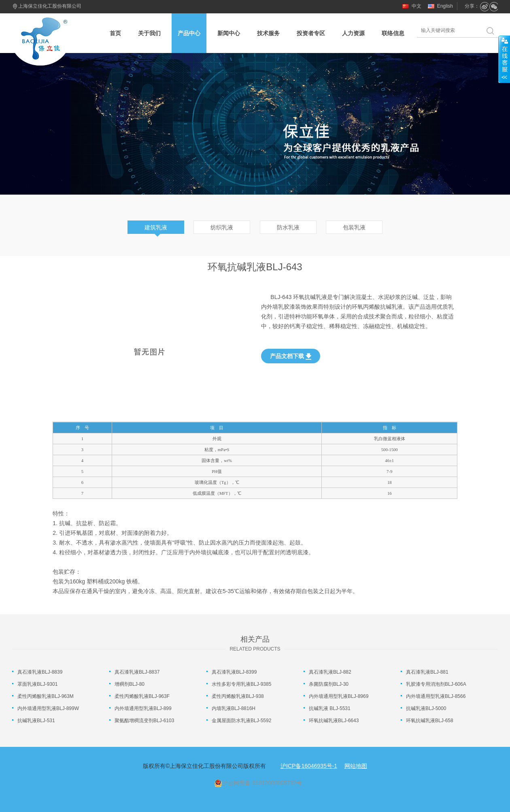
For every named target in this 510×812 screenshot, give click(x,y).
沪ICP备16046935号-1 (309, 766)
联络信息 (393, 33)
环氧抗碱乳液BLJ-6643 (334, 721)
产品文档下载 (291, 356)
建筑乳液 (156, 227)
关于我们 (149, 33)
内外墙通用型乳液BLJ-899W (48, 708)
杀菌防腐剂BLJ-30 (329, 684)
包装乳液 (354, 227)
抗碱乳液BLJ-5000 (426, 708)
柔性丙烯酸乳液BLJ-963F (142, 696)
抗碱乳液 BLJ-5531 (330, 708)
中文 (416, 6)
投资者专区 (311, 33)
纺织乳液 (222, 227)
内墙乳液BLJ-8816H (234, 708)
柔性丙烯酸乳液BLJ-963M (46, 696)
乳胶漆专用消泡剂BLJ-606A (436, 684)
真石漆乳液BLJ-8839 (40, 672)
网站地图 (356, 766)
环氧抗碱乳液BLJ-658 (430, 721)
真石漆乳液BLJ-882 (330, 672)
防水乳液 (288, 227)
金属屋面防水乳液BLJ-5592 (241, 721)
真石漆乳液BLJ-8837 (137, 672)
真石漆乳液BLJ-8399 (234, 672)
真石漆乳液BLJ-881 (427, 672)
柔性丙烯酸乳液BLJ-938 (238, 696)
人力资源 (353, 33)
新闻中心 (229, 33)
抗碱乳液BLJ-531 (36, 721)
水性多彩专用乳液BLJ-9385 (241, 684)
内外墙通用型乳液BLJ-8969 (339, 696)
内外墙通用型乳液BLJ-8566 (436, 696)
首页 (115, 33)
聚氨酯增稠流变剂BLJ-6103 (144, 721)
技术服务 (268, 33)
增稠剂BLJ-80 (130, 684)
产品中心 (189, 33)
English (445, 6)
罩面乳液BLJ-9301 (37, 684)
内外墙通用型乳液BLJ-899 (143, 708)
